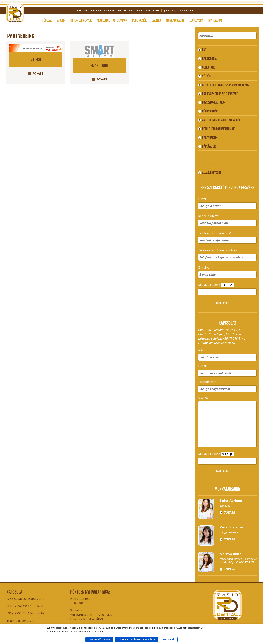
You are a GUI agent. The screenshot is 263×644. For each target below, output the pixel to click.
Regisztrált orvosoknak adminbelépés (225, 85)
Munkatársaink (175, 20)
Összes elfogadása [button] (99, 639)
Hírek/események (81, 20)
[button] (253, 40)
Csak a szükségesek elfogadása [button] (137, 639)
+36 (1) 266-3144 (234, 339)
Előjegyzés (196, 20)
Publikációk (139, 20)
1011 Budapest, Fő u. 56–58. (25, 606)
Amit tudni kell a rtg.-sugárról (221, 120)
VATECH (36, 60)
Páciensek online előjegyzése (220, 94)
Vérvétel (208, 76)
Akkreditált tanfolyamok (112, 20)
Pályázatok (209, 146)
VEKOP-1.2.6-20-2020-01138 (226, 164)
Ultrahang (209, 67)
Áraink (61, 20)
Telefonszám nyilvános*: (215, 233)
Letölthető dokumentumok (218, 129)
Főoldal (47, 20)
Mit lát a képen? (216, 285)
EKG (204, 50)
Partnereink (210, 137)
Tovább (38, 73)
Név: (201, 350)
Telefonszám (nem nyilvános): (219, 250)
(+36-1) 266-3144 (179, 10)
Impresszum (215, 20)
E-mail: (203, 366)
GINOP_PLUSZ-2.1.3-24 (222, 155)
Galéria (156, 20)
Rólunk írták (210, 111)
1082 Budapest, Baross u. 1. (25, 599)
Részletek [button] (169, 639)
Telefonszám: (207, 382)
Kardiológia (209, 58)
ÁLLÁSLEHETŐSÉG (212, 173)
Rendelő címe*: (208, 216)
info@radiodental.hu (222, 343)
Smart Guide (100, 65)
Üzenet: (203, 397)
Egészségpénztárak (214, 102)
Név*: (202, 199)
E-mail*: (203, 267)
